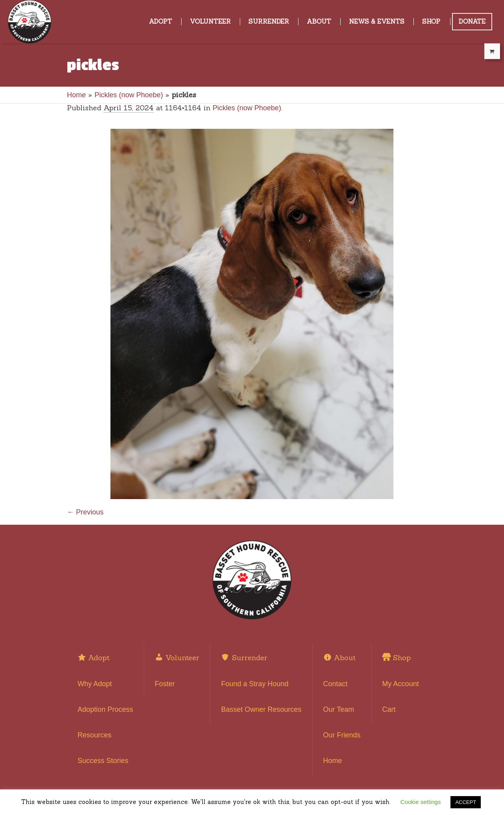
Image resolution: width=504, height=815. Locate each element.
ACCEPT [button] (466, 802)
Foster (165, 684)
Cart (389, 709)
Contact (335, 684)
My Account (401, 684)
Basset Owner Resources (261, 709)
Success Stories (103, 761)
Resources (94, 735)
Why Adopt (95, 684)
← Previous (85, 512)
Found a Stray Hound (255, 684)
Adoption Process (105, 709)
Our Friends (342, 735)
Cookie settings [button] (421, 802)
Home (76, 95)
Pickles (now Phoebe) (129, 95)
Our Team (339, 709)
